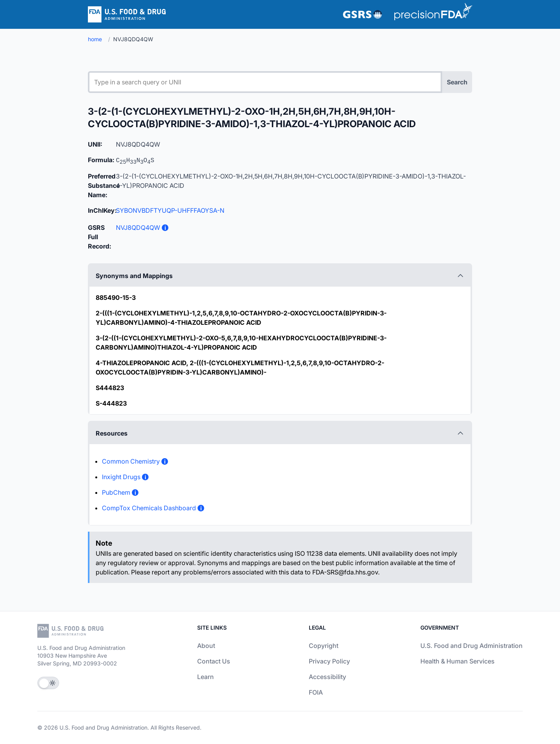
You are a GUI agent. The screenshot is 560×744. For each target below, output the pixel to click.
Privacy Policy (329, 661)
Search (457, 82)
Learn (206, 677)
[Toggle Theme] (48, 683)
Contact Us (214, 661)
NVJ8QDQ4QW (138, 228)
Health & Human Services (458, 661)
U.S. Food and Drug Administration (472, 646)
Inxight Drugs (121, 477)
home (95, 39)
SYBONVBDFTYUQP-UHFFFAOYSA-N (170, 210)
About (206, 646)
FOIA (316, 692)
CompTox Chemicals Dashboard (149, 508)
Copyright (324, 646)
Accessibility (327, 677)
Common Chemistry (131, 461)
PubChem (116, 492)
